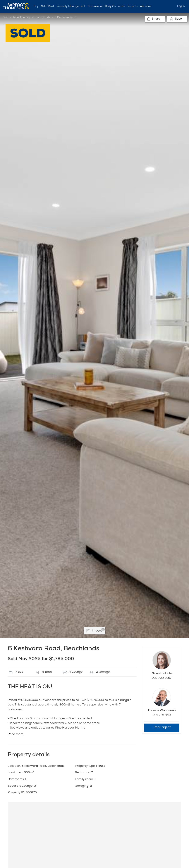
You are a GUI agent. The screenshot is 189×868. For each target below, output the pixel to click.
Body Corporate (115, 6)
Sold (5, 18)
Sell (43, 6)
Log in (181, 6)
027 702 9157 (162, 678)
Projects (133, 6)
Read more (16, 734)
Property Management (71, 6)
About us (146, 6)
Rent (51, 6)
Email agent (162, 728)
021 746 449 (162, 715)
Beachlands (43, 18)
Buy (36, 6)
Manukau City (22, 18)
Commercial (95, 6)
